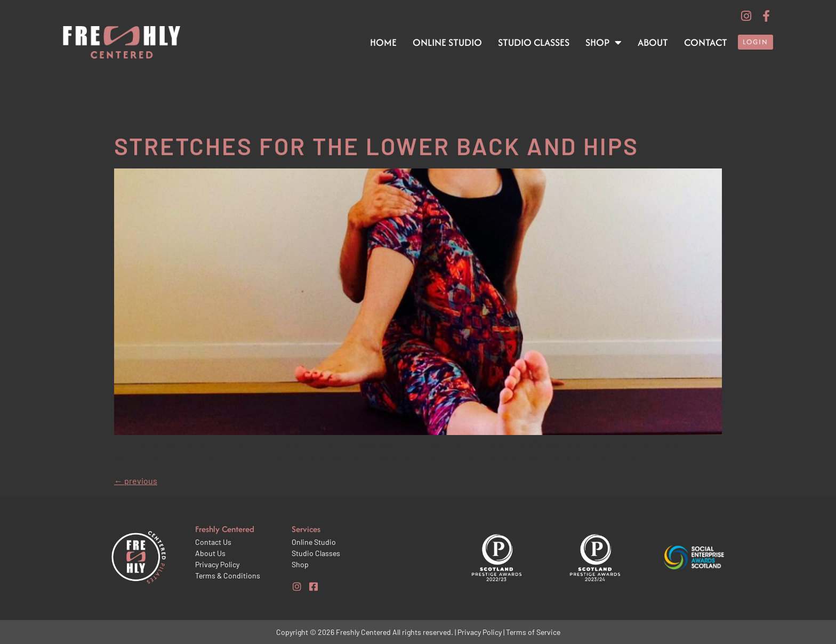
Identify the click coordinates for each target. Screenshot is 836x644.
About (653, 42)
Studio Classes (534, 42)
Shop (604, 43)
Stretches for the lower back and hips (376, 146)
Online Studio (447, 42)
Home (383, 42)
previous (136, 481)
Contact (706, 42)
